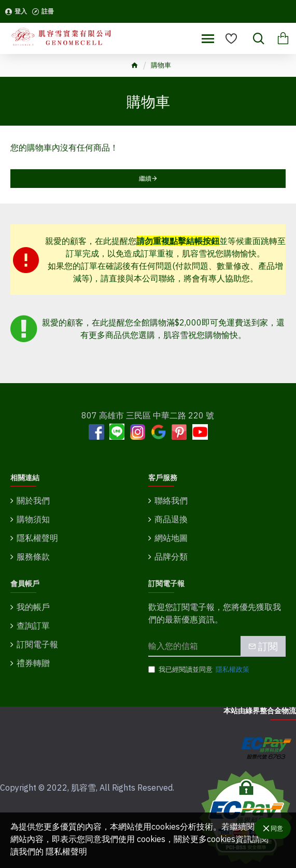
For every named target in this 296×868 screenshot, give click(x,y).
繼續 (145, 178)
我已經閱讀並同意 (200, 670)
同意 (277, 828)
